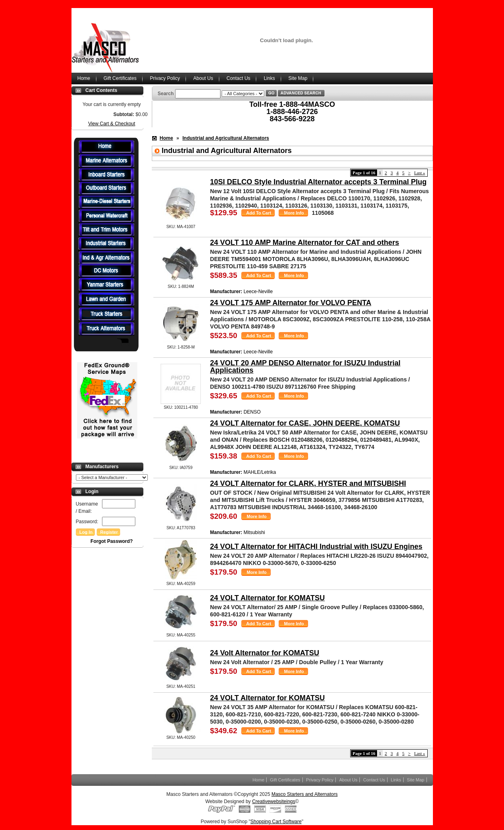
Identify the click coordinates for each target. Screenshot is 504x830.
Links (269, 78)
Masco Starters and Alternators (305, 794)
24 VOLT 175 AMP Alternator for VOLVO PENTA (291, 303)
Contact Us (238, 78)
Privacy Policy (165, 78)
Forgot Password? (111, 541)
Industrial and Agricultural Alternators (226, 138)
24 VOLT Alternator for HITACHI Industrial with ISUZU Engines (316, 547)
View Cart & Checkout (111, 124)
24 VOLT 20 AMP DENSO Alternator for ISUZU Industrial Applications (305, 367)
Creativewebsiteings (274, 801)
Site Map (298, 78)
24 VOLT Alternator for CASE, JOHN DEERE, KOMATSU (305, 423)
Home (84, 78)
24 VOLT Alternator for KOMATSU (267, 598)
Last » (419, 173)
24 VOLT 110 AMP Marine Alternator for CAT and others (305, 243)
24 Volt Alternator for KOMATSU (265, 653)
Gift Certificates (120, 78)
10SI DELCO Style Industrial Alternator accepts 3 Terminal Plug (318, 182)
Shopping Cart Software (276, 822)
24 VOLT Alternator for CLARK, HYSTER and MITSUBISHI (308, 483)
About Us (203, 78)
